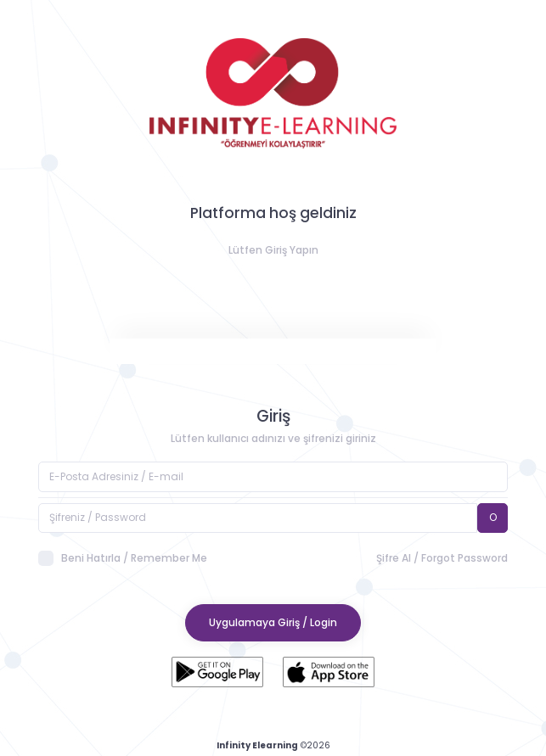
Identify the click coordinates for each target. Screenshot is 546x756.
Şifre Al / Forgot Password (442, 558)
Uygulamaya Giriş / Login (273, 622)
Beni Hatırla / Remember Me (123, 558)
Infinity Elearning (257, 745)
